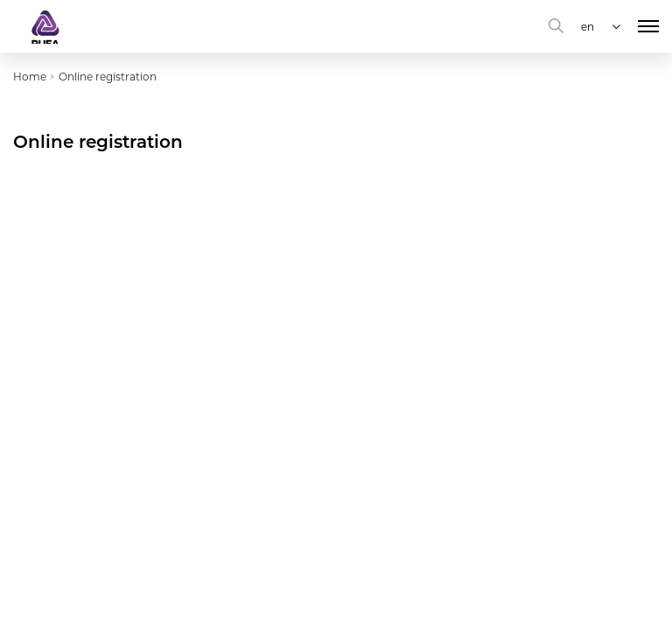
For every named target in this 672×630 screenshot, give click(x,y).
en (588, 27)
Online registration (108, 77)
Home (30, 77)
